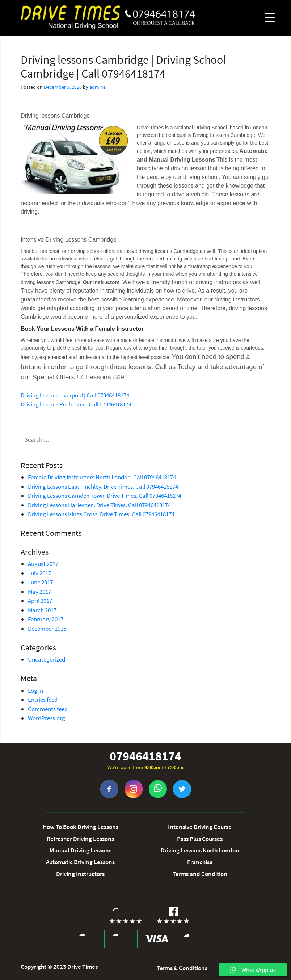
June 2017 (40, 582)
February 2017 (46, 619)
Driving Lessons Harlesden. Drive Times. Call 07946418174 (99, 505)
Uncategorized (47, 659)
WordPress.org (47, 718)
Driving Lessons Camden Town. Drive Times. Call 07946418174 (105, 496)
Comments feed (48, 709)
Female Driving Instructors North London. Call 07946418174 (102, 477)
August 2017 (43, 564)
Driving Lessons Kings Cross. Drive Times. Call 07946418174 (101, 514)
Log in (35, 691)
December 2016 (47, 629)
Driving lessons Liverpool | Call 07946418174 (75, 395)
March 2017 (42, 610)
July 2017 (39, 573)
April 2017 (40, 601)
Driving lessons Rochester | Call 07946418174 (76, 404)
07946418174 (145, 756)
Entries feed (43, 700)
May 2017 (39, 592)
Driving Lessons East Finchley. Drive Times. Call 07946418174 (103, 487)
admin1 (98, 87)
